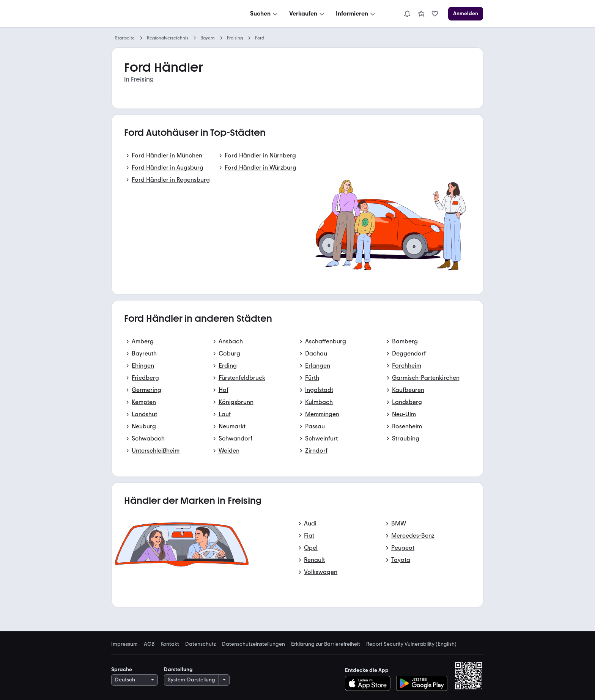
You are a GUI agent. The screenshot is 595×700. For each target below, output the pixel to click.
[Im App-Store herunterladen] (370, 683)
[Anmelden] (466, 14)
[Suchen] (264, 14)
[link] (421, 14)
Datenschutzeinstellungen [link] (253, 644)
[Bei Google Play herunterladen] (422, 683)
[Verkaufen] (307, 14)
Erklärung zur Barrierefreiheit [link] (326, 644)
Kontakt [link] (170, 644)
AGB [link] (149, 644)
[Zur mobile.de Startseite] (169, 14)
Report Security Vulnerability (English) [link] (411, 644)
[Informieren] (356, 14)
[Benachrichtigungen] (407, 14)
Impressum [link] (124, 644)
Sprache (122, 669)
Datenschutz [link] (201, 644)
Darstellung (178, 669)
